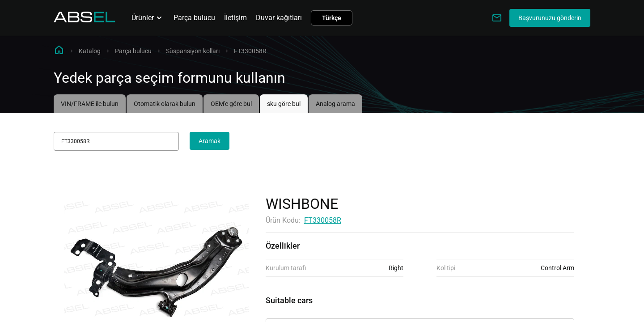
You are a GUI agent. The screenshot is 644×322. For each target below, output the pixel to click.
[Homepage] (85, 20)
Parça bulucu (194, 18)
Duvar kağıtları (279, 18)
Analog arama (335, 104)
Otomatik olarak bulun (165, 104)
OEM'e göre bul (231, 104)
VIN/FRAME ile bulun (90, 104)
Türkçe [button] (332, 18)
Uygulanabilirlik (290, 311)
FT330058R (323, 220)
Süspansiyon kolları (193, 51)
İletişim (235, 18)
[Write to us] (497, 18)
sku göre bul (284, 104)
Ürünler (148, 18)
